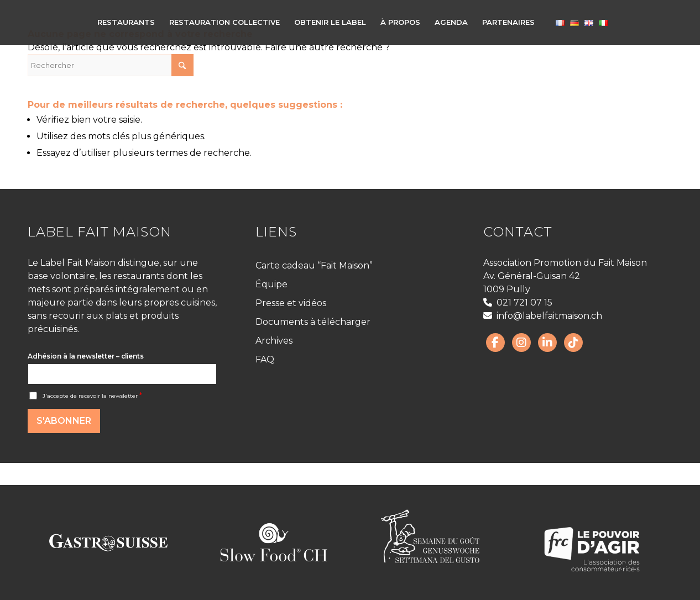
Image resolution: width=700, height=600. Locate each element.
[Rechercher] (111, 65)
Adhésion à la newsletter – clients (86, 356)
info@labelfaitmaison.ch (543, 316)
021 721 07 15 (518, 302)
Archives (274, 341)
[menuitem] (126, 22)
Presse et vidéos (291, 303)
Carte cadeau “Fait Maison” (314, 265)
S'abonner (64, 421)
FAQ (265, 359)
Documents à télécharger (313, 322)
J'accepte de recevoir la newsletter (92, 396)
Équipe (271, 284)
